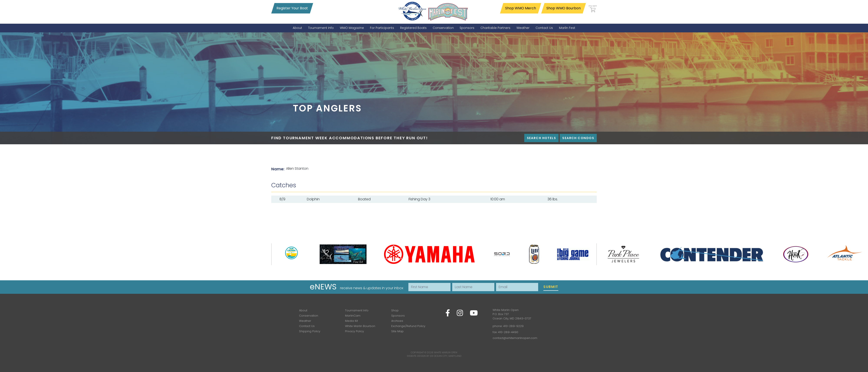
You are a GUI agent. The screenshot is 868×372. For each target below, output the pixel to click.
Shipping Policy (310, 331)
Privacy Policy (354, 331)
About (303, 310)
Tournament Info (357, 310)
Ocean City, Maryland (448, 356)
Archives (397, 321)
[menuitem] (297, 28)
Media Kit (351, 321)
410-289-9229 (513, 326)
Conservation (309, 316)
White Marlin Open (446, 352)
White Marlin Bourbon (360, 326)
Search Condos (578, 138)
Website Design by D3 (420, 356)
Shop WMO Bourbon (564, 8)
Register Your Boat (292, 8)
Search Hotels (542, 138)
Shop (395, 310)
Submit (551, 287)
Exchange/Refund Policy (408, 326)
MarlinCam (353, 316)
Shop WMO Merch (521, 8)
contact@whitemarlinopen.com (515, 338)
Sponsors (398, 316)
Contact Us (307, 326)
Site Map (397, 331)
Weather (305, 321)
